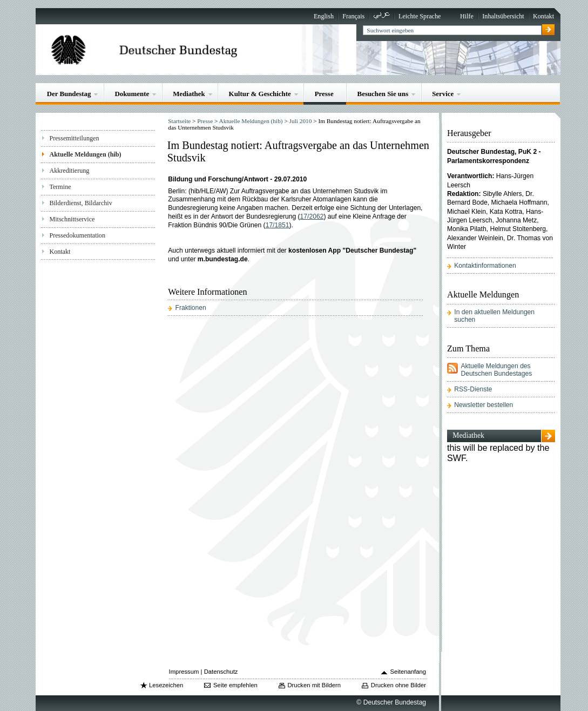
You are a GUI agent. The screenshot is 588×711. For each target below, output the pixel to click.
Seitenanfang (408, 672)
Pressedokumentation (77, 235)
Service (443, 94)
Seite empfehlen (235, 685)
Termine (60, 187)
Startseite (179, 121)
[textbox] (452, 30)
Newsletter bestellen (484, 405)
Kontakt (543, 16)
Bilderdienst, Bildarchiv (80, 203)
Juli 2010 (301, 121)
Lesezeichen (166, 685)
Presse (324, 94)
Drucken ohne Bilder (398, 685)
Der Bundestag (69, 94)
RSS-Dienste (473, 389)
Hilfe (467, 16)
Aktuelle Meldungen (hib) (85, 154)
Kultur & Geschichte (260, 94)
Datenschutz (221, 672)
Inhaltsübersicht (503, 16)
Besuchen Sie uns (383, 94)
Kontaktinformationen (485, 266)
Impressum (184, 672)
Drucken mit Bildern (314, 685)
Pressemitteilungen (74, 138)
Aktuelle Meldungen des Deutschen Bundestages (496, 370)
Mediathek (189, 94)
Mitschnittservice (72, 219)
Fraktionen (191, 308)
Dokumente (132, 94)
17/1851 (278, 225)
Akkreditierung (69, 171)
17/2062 (312, 216)
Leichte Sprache (420, 16)
